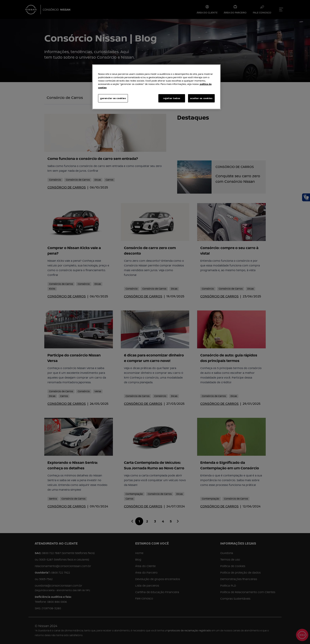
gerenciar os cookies (113, 98)
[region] (156, 87)
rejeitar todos (172, 98)
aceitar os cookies (201, 98)
